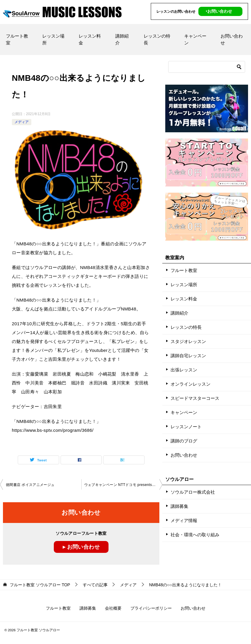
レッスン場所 (53, 39)
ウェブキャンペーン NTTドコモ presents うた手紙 (123, 485)
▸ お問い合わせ (81, 547)
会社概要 (113, 608)
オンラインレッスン (191, 384)
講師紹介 (122, 39)
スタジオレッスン (188, 341)
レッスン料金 (90, 39)
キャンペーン (195, 39)
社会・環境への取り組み (195, 535)
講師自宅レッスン (188, 356)
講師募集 (179, 506)
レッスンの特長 (157, 39)
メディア (22, 122)
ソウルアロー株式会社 (193, 492)
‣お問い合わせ (219, 11)
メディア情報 (184, 520)
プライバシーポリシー (151, 608)
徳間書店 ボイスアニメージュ (30, 485)
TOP (40, 585)
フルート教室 (17, 39)
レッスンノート (186, 427)
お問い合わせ (232, 39)
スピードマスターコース (195, 398)
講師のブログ (184, 441)
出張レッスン (184, 370)
